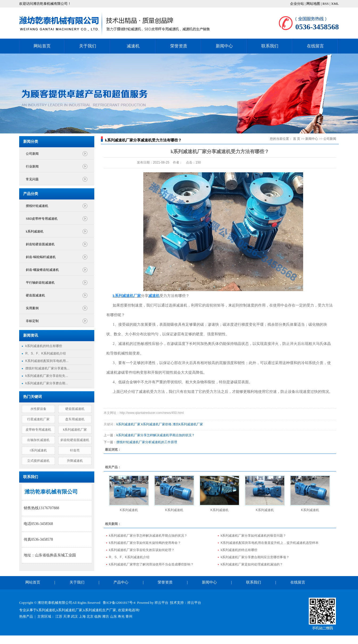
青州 (129, 616)
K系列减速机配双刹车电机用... (47, 361)
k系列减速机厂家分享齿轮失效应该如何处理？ (142, 550)
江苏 (59, 616)
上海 (82, 616)
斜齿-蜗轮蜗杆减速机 (41, 257)
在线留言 (315, 46)
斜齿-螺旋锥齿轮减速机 (42, 270)
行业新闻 (32, 166)
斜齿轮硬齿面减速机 (40, 244)
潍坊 (105, 616)
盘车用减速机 (75, 419)
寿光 (121, 616)
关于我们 (88, 46)
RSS (326, 4)
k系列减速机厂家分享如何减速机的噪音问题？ (253, 536)
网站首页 (42, 46)
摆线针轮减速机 (37, 206)
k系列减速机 (35, 231)
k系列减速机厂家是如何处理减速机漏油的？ (252, 564)
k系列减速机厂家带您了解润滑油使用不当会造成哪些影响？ (151, 564)
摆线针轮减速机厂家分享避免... (47, 368)
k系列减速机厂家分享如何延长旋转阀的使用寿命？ (145, 543)
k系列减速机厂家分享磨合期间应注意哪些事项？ (255, 557)
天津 (67, 616)
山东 (113, 616)
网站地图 (314, 4)
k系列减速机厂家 (75, 430)
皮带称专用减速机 (38, 430)
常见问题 (32, 179)
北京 (90, 616)
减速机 (133, 46)
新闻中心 (224, 46)
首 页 (297, 139)
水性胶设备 (38, 409)
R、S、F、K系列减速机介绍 (46, 353)
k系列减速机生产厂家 (100, 610)
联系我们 (270, 46)
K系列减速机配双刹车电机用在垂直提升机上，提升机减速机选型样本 (270, 543)
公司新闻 (32, 154)
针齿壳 (75, 450)
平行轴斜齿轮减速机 (40, 283)
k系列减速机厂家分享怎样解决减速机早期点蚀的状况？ (156, 435)
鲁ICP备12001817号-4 (119, 603)
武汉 (74, 616)
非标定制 (32, 321)
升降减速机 (75, 461)
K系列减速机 (129, 510)
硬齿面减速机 (35, 295)
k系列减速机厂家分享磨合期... (47, 383)
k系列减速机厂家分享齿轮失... (47, 376)
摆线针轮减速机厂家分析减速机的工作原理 (147, 442)
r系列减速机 (38, 450)
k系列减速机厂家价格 (156, 424)
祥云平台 (161, 603)
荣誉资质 (179, 46)
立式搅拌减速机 (38, 461)
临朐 (98, 616)
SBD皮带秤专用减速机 (42, 219)
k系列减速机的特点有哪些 (44, 346)
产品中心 (121, 582)
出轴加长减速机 (38, 440)
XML (335, 4)
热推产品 (26, 616)
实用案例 (32, 308)
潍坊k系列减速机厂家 (188, 424)
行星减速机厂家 (38, 419)
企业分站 (297, 4)
